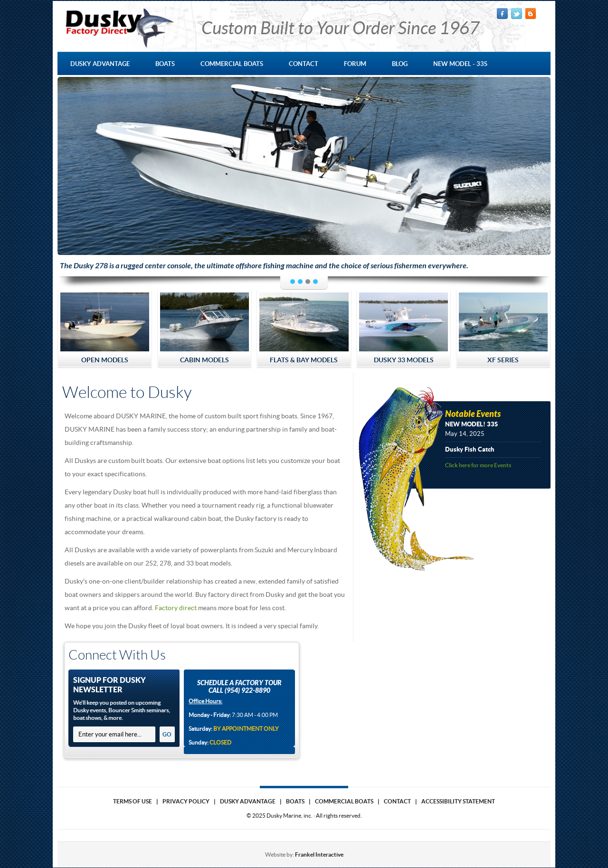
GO (167, 734)
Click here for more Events (478, 465)
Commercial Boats (344, 801)
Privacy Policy (186, 801)
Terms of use (133, 801)
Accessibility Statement (458, 801)
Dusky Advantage (248, 801)
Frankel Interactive (319, 854)
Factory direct (176, 608)
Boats (295, 801)
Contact (397, 801)
